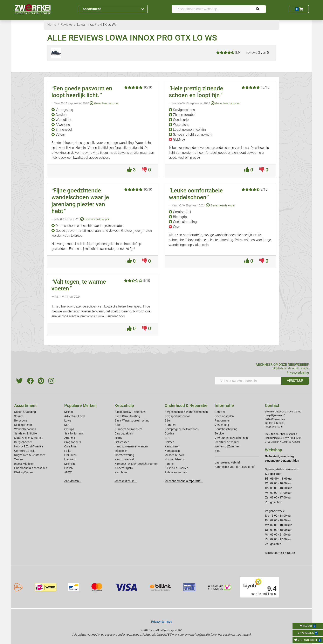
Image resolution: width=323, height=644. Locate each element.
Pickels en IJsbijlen (176, 468)
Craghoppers (73, 442)
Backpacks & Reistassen (130, 412)
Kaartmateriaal (124, 459)
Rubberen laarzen (176, 472)
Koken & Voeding (25, 412)
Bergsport (21, 420)
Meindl (68, 412)
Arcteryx (70, 438)
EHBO (118, 438)
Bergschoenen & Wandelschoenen (186, 412)
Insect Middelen (24, 464)
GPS (167, 438)
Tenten (19, 459)
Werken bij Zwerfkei (227, 446)
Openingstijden (224, 416)
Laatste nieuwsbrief (227, 462)
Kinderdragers (124, 468)
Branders (170, 425)
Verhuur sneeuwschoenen (231, 438)
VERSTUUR (295, 381)
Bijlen (118, 425)
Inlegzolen (121, 451)
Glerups (69, 429)
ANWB (68, 472)
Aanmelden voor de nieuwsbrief (235, 467)
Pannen (170, 464)
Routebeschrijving (226, 429)
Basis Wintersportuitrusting (132, 420)
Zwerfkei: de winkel (227, 442)
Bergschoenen (23, 442)
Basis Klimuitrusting (127, 416)
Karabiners (172, 446)
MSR (67, 425)
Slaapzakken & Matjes (28, 438)
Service (219, 433)
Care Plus (70, 446)
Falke (68, 451)
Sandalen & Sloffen (26, 433)
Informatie (224, 405)
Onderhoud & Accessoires (31, 468)
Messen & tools (174, 455)
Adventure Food (74, 416)
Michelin (70, 464)
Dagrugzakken (124, 433)
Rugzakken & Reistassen (30, 455)
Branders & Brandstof (128, 429)
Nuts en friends (174, 459)
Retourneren (223, 420)
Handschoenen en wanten (131, 446)
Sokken (19, 416)
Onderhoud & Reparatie (186, 405)
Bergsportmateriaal (177, 416)
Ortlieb (68, 468)
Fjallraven (70, 455)
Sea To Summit (74, 433)
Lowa (68, 420)
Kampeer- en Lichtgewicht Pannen (136, 464)
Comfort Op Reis (25, 451)
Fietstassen (122, 442)
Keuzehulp (124, 405)
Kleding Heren (23, 425)
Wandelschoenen (25, 429)
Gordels (170, 433)
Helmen (169, 442)
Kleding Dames (24, 472)
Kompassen (172, 451)
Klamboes (121, 472)
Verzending (222, 425)
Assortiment (113, 9)
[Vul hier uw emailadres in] (248, 381)
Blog (218, 451)
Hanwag (70, 459)
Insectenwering (124, 455)
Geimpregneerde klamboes (182, 429)
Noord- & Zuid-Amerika (29, 446)
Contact (220, 412)
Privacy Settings (161, 622)
